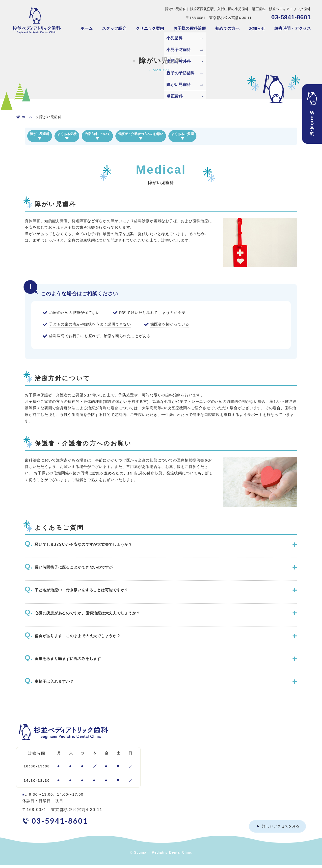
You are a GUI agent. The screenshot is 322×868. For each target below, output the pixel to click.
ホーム (87, 28)
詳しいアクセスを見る (281, 829)
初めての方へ (227, 28)
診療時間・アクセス (293, 28)
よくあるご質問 (251, 135)
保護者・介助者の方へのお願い (192, 135)
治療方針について (131, 135)
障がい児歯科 (46, 135)
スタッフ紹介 (114, 28)
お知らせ (257, 28)
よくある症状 (87, 135)
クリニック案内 (150, 28)
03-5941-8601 (291, 17)
